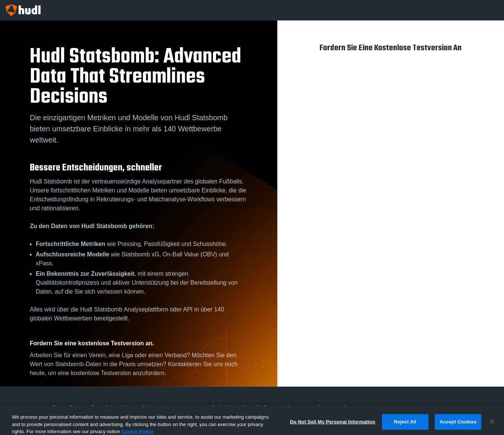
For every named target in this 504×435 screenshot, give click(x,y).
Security (352, 407)
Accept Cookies (458, 426)
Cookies (326, 407)
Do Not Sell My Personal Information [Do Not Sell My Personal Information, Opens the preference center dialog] (333, 426)
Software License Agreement (173, 407)
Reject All (405, 426)
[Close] (492, 426)
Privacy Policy (68, 407)
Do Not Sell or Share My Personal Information (260, 407)
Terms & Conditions (113, 407)
